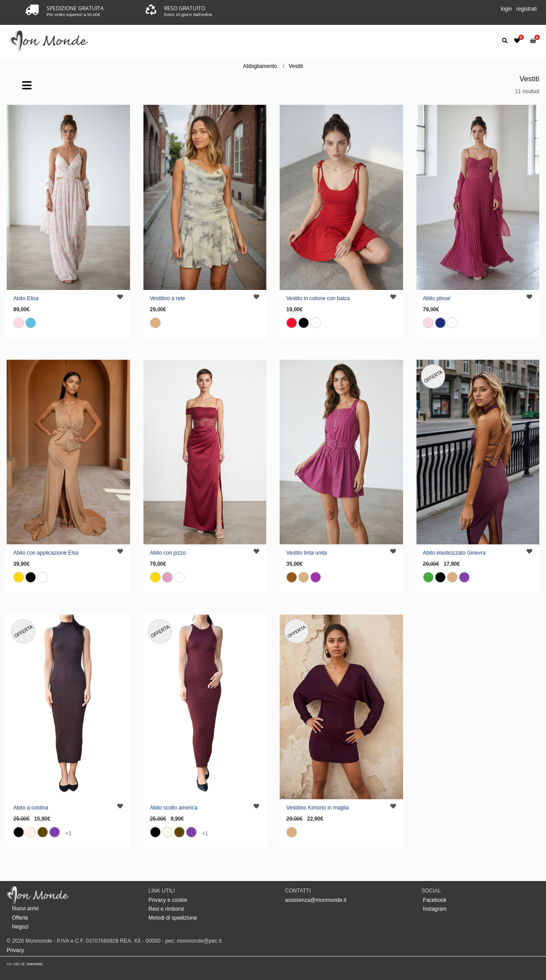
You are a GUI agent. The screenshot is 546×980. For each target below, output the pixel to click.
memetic (35, 964)
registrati (526, 9)
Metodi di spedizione (173, 918)
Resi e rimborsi (166, 909)
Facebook (434, 900)
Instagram (434, 909)
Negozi (20, 927)
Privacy (15, 950)
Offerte (20, 918)
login (506, 9)
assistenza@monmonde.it (316, 900)
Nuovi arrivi (25, 909)
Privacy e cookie (168, 900)
